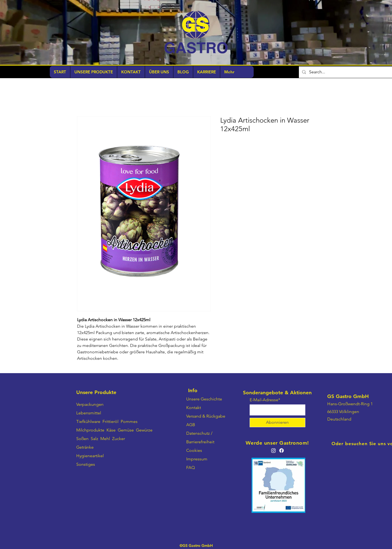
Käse (111, 430)
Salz (94, 439)
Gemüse (126, 430)
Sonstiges (86, 464)
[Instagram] (273, 450)
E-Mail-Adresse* (265, 400)
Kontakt (194, 408)
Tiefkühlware (88, 421)
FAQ (191, 467)
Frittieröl (111, 421)
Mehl (105, 439)
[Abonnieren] (277, 423)
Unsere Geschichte (204, 399)
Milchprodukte (90, 430)
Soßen (82, 439)
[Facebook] (281, 450)
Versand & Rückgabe (206, 416)
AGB (191, 425)
